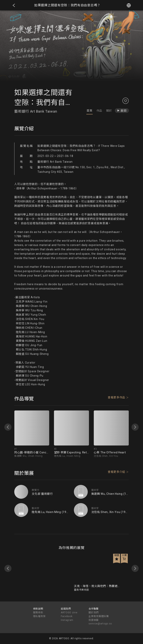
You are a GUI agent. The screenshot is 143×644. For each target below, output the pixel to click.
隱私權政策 (39, 616)
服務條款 (38, 613)
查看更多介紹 (116, 472)
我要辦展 (94, 620)
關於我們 (94, 613)
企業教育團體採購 (99, 616)
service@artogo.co (100, 624)
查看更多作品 (116, 397)
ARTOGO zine (69, 613)
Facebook (67, 616)
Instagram (67, 620)
